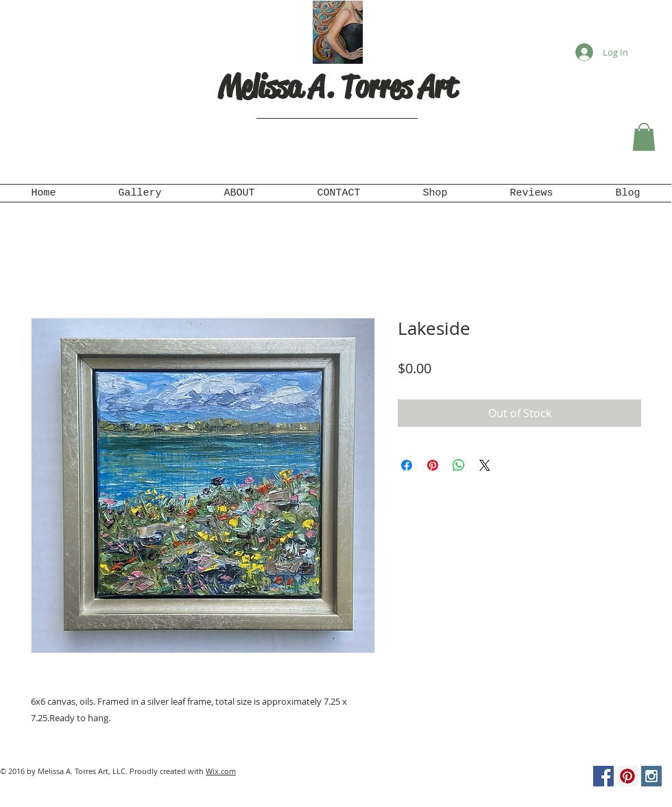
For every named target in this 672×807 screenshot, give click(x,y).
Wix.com (221, 771)
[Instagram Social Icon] (651, 776)
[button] (644, 137)
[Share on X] (485, 465)
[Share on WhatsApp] (459, 465)
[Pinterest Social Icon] (627, 776)
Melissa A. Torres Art (337, 87)
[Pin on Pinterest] (433, 465)
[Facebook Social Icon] (603, 776)
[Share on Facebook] (407, 465)
